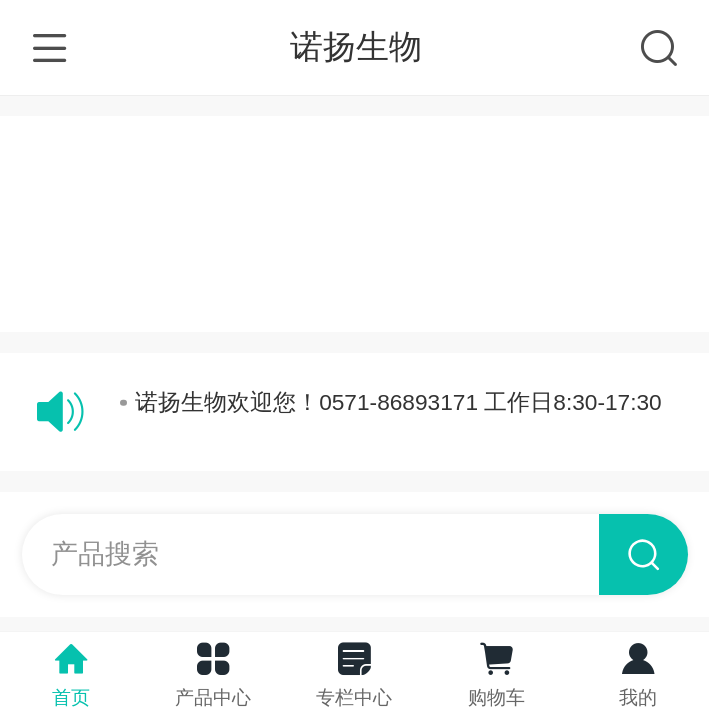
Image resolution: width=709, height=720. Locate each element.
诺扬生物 (356, 46)
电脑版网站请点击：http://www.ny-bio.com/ (359, 288)
